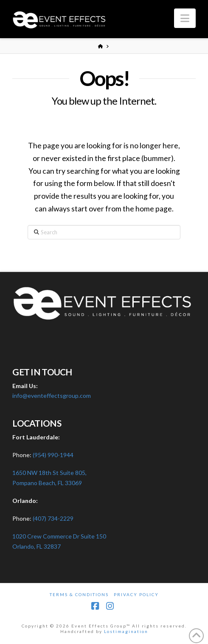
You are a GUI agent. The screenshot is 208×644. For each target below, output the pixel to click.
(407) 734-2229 (53, 518)
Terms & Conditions (79, 594)
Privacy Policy (136, 594)
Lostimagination (126, 631)
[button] (185, 18)
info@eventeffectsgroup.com (52, 396)
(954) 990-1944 (53, 455)
